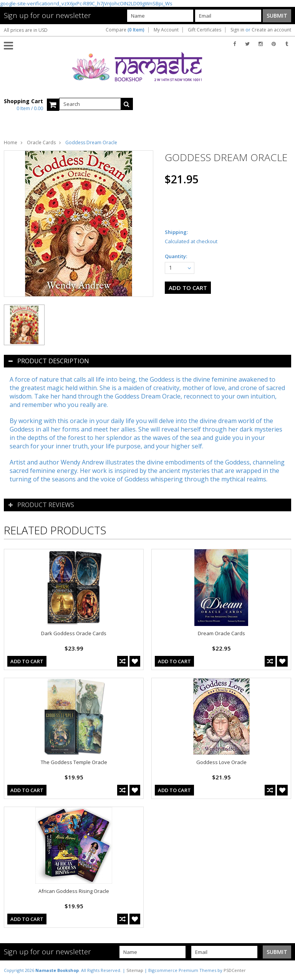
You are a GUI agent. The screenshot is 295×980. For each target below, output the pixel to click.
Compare (125, 30)
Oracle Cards (41, 142)
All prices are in (26, 30)
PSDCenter (235, 970)
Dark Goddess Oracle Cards (74, 633)
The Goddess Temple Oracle (74, 762)
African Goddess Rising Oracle (74, 891)
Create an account (271, 30)
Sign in (237, 30)
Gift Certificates (205, 30)
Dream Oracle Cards (221, 633)
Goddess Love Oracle (221, 762)
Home (11, 142)
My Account (166, 30)
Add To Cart (27, 661)
